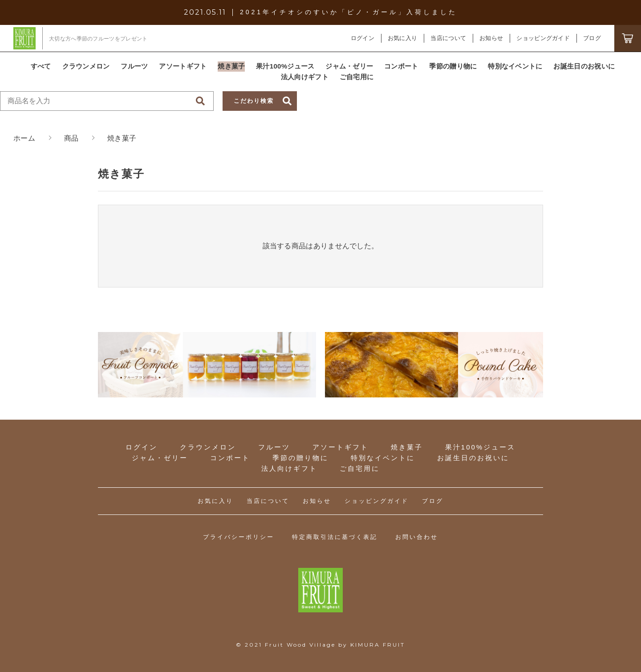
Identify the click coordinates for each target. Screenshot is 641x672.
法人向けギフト (289, 468)
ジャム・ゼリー (160, 458)
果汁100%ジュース (480, 447)
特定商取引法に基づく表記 (335, 537)
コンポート (230, 458)
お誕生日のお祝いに (473, 458)
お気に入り (215, 501)
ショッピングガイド (377, 501)
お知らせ (317, 501)
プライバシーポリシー (239, 537)
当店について (268, 501)
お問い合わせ (417, 537)
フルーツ (274, 447)
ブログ (433, 501)
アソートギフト (341, 447)
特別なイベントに (383, 458)
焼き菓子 (407, 447)
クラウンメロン (208, 447)
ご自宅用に (360, 468)
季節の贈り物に (300, 458)
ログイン (363, 38)
